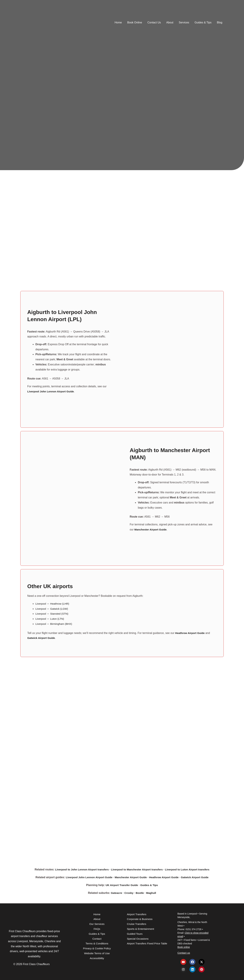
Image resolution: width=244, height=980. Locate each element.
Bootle (140, 893)
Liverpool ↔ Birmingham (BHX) (54, 624)
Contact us (184, 952)
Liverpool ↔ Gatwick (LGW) (52, 609)
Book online (184, 947)
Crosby (129, 893)
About (170, 22)
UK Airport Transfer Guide (121, 885)
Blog (220, 22)
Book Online (135, 22)
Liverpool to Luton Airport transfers (189, 869)
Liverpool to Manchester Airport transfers (137, 869)
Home (118, 22)
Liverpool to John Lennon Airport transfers (80, 869)
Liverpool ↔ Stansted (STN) (52, 613)
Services (184, 22)
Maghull (151, 893)
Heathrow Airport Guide (165, 877)
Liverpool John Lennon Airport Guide (88, 877)
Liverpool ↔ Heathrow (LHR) (53, 603)
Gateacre (116, 893)
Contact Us (154, 22)
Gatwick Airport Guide (196, 877)
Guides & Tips (203, 22)
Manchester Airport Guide (131, 877)
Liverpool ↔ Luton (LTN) (50, 619)
